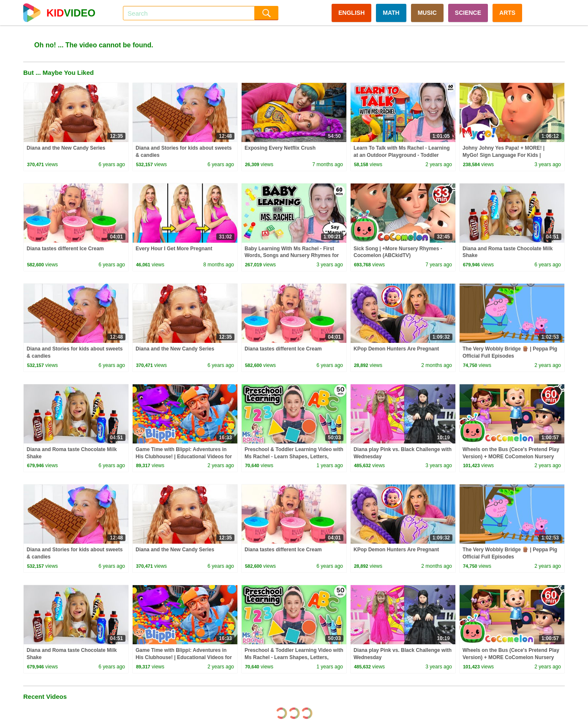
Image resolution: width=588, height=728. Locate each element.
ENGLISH (351, 13)
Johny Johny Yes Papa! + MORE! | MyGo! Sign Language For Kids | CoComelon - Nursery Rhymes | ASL (506, 155)
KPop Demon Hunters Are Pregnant (396, 349)
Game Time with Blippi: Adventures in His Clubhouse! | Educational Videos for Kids (184, 457)
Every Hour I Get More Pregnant (174, 249)
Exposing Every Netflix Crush (280, 148)
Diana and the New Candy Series (66, 148)
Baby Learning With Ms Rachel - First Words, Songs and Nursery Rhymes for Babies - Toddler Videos (292, 256)
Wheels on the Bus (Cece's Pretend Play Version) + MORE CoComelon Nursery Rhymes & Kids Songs (511, 457)
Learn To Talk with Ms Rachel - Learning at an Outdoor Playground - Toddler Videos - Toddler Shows (402, 155)
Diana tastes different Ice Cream (65, 249)
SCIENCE (468, 13)
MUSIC (427, 13)
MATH (391, 13)
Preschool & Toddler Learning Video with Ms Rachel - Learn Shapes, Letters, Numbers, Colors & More (294, 457)
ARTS (507, 13)
